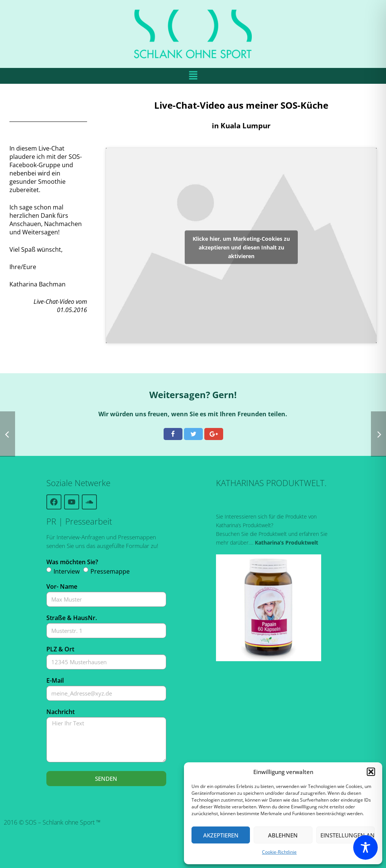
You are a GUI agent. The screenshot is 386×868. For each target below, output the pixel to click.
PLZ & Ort (60, 649)
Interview (67, 571)
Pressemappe (110, 571)
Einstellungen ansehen (348, 835)
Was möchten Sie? (72, 562)
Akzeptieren (221, 835)
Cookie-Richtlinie (279, 852)
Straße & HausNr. (72, 618)
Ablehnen (283, 835)
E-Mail (55, 680)
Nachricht (61, 712)
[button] (371, 772)
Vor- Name (62, 586)
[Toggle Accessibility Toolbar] (365, 847)
